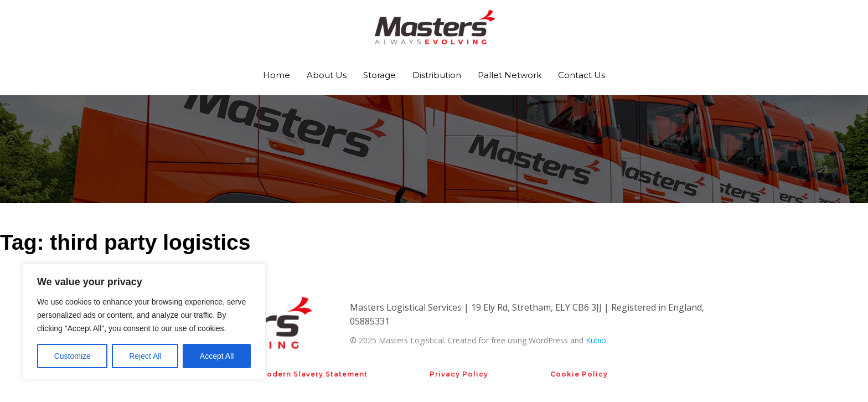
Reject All (145, 356)
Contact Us (582, 75)
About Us (327, 75)
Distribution (437, 75)
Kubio (596, 340)
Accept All (217, 356)
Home (277, 75)
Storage (379, 75)
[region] (144, 322)
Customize (73, 356)
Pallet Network (510, 75)
